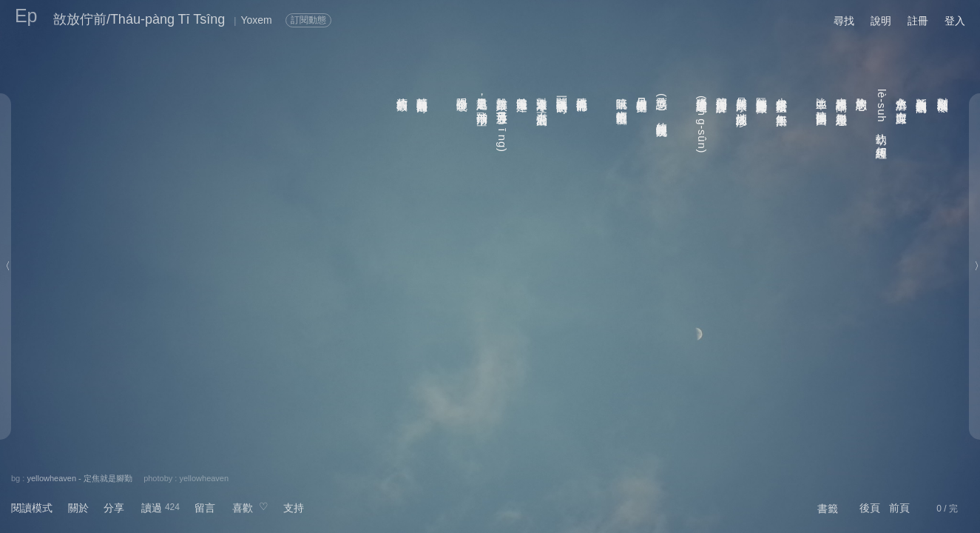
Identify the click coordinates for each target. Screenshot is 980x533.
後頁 (870, 508)
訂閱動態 (308, 20)
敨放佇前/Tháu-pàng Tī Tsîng (139, 19)
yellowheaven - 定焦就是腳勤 (79, 478)
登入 (955, 21)
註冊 (918, 21)
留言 (205, 508)
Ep (26, 16)
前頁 (899, 508)
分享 (114, 508)
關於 (78, 508)
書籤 (828, 509)
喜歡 (243, 508)
